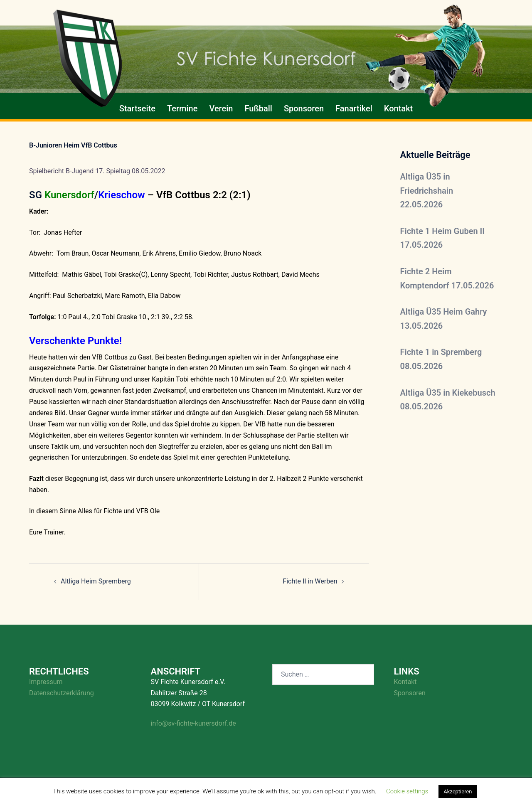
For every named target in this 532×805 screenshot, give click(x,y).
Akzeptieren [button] (458, 791)
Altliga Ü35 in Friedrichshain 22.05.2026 (427, 191)
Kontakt (398, 108)
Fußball (258, 108)
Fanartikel (354, 108)
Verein (221, 108)
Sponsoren (304, 108)
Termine (182, 108)
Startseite (137, 108)
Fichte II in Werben (310, 581)
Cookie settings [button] (407, 791)
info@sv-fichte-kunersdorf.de (193, 723)
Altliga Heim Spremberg (96, 581)
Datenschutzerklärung (62, 693)
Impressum (46, 682)
